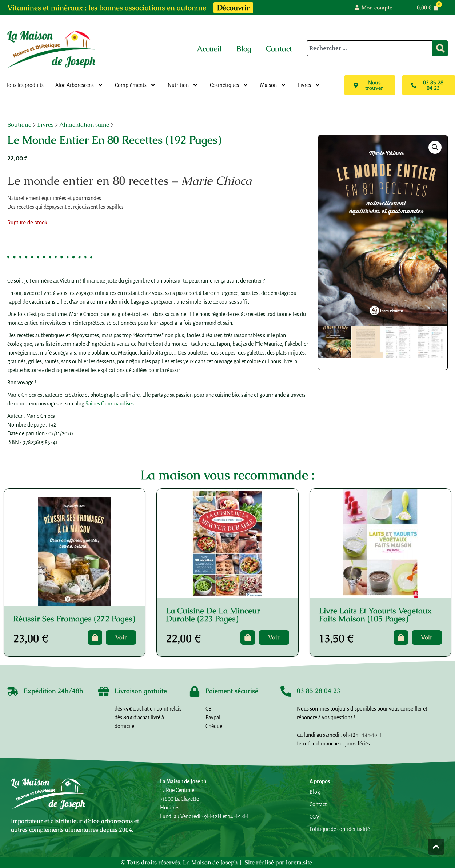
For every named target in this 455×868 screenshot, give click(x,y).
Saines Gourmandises (110, 404)
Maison (273, 85)
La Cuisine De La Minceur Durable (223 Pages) (213, 615)
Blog (244, 49)
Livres (309, 85)
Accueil (209, 49)
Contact (279, 49)
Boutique (19, 125)
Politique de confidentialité (340, 829)
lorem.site (299, 862)
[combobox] (370, 48)
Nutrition (183, 85)
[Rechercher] (440, 48)
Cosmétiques (229, 85)
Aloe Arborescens (79, 85)
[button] (435, 147)
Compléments (135, 85)
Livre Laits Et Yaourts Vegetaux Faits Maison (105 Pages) (375, 615)
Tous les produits (25, 85)
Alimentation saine (84, 125)
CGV (314, 817)
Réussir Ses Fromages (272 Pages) (74, 619)
